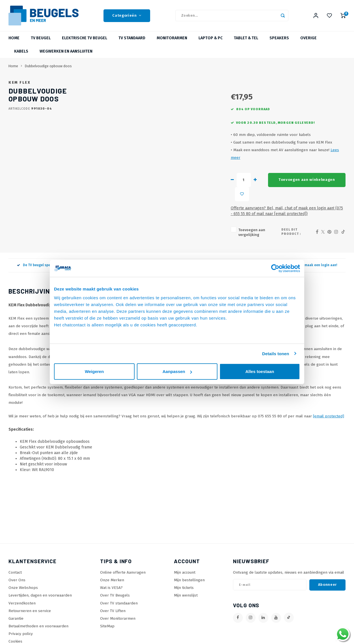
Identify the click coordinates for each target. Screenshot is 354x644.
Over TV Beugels (115, 592)
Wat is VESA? (111, 584)
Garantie (16, 615)
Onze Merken (112, 577)
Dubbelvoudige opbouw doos (48, 66)
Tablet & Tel (246, 38)
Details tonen (276, 353)
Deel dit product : (293, 231)
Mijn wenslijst (186, 592)
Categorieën (127, 16)
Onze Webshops (23, 584)
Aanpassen (177, 371)
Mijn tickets (184, 584)
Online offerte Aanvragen (123, 569)
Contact (15, 569)
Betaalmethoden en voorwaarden (38, 623)
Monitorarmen (172, 38)
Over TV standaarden (119, 599)
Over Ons (17, 577)
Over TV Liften (113, 607)
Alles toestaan (260, 371)
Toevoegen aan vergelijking (196, 231)
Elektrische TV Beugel (85, 38)
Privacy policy (21, 630)
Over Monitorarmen (118, 615)
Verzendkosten (22, 599)
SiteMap (107, 623)
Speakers (279, 38)
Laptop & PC (211, 38)
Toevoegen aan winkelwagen (244, 195)
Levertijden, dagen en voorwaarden (40, 592)
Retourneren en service (30, 607)
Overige (308, 38)
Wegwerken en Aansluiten (66, 51)
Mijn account (185, 569)
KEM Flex (175, 82)
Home (14, 38)
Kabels (21, 51)
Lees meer (273, 173)
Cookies (15, 638)
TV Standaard (132, 38)
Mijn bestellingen (189, 577)
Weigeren (94, 371)
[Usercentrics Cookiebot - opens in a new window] (275, 268)
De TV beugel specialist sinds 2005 (48, 262)
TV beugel (41, 38)
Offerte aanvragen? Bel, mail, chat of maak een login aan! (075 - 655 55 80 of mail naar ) (242, 212)
